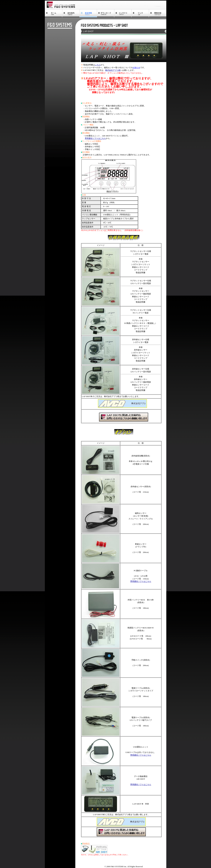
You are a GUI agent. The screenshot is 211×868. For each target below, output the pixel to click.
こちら (98, 65)
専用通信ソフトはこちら (95, 138)
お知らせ (136, 68)
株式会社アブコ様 (113, 70)
